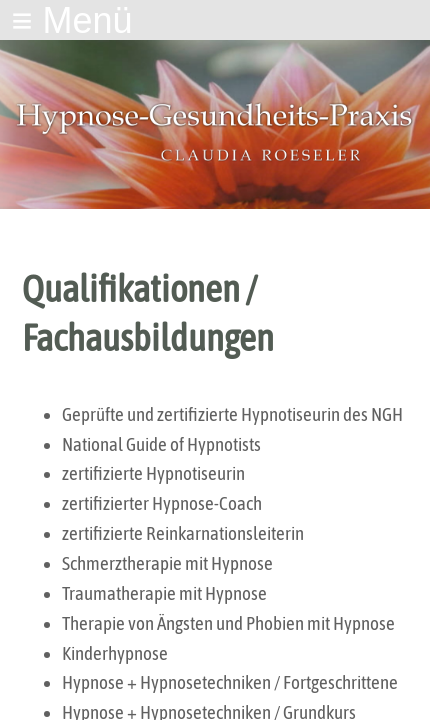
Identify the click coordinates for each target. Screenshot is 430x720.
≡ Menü (71, 20)
